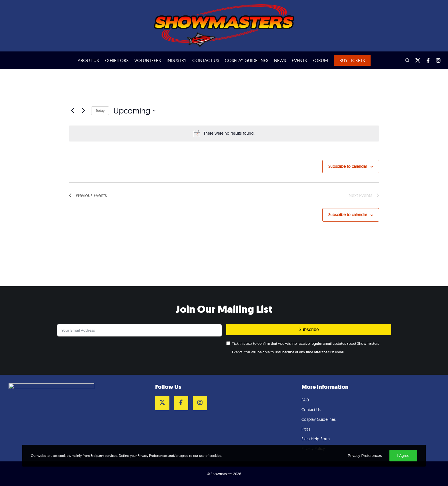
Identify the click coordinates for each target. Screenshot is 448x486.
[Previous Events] (72, 111)
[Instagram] (436, 60)
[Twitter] (415, 60)
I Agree (403, 456)
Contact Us (311, 410)
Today (100, 110)
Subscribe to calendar (348, 166)
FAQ (305, 400)
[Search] (405, 60)
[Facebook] (425, 60)
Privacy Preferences (365, 456)
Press (306, 429)
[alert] (224, 134)
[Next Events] (83, 111)
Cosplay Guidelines (319, 419)
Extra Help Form (316, 439)
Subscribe (309, 329)
